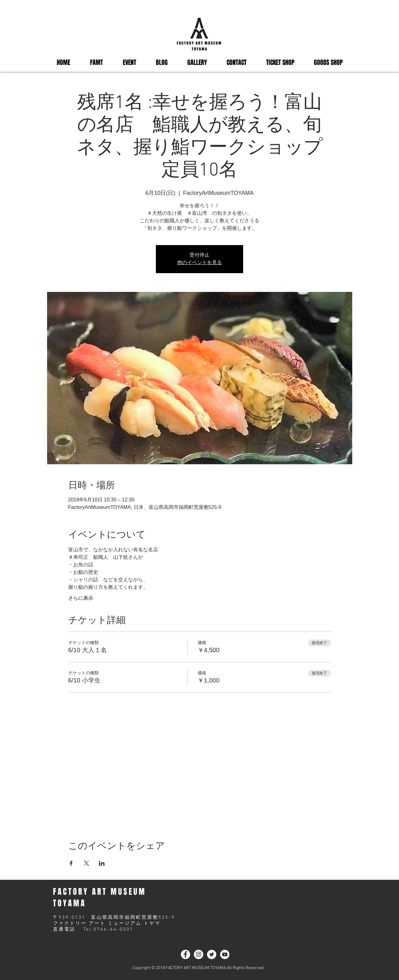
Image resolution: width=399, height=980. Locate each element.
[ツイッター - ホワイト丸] (212, 954)
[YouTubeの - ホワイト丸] (225, 954)
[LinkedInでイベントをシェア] (102, 863)
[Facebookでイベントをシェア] (71, 863)
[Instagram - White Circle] (199, 954)
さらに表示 (81, 598)
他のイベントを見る (199, 263)
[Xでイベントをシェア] (87, 863)
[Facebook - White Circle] (185, 954)
